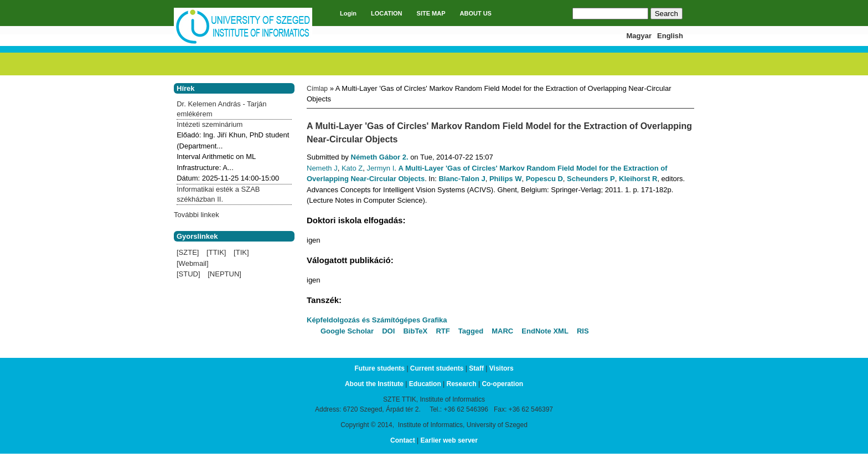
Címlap (317, 89)
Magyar (639, 36)
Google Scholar (347, 331)
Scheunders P (591, 179)
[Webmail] (193, 263)
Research (462, 384)
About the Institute (374, 384)
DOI (388, 331)
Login (348, 13)
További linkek (197, 215)
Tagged (471, 331)
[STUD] (188, 274)
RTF (443, 331)
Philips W (506, 179)
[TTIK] (216, 252)
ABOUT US (476, 13)
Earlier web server (449, 440)
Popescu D (544, 179)
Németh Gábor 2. (380, 157)
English (670, 36)
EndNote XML (545, 331)
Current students (437, 368)
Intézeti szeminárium (210, 124)
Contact (403, 440)
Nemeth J (322, 168)
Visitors (502, 368)
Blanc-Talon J (462, 179)
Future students (379, 368)
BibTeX (415, 331)
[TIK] (241, 252)
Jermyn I (380, 168)
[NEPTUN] (224, 274)
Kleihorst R (638, 179)
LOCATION (387, 13)
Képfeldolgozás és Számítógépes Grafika (377, 320)
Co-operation (502, 384)
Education (425, 384)
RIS (583, 331)
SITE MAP (431, 13)
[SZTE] (188, 252)
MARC (502, 331)
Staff (476, 368)
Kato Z (352, 168)
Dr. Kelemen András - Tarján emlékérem (221, 109)
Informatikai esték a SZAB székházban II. (218, 194)
